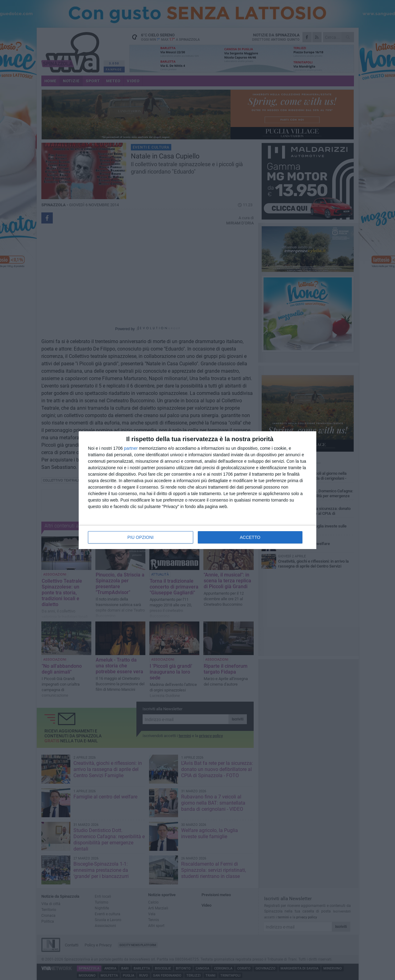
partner (131, 448)
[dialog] (197, 490)
